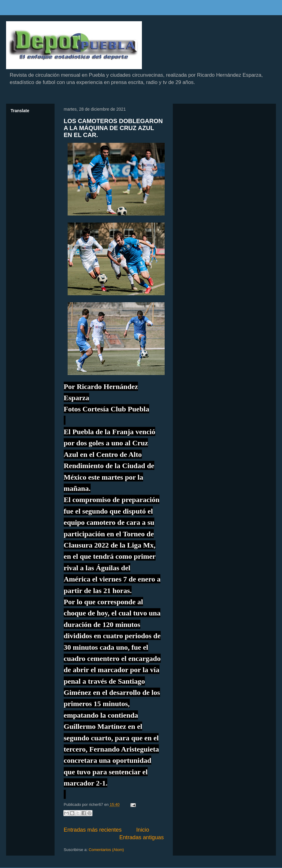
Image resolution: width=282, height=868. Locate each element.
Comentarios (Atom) (106, 850)
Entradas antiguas (141, 837)
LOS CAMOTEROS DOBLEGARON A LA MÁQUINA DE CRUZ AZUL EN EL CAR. (113, 128)
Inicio (143, 830)
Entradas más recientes (93, 830)
